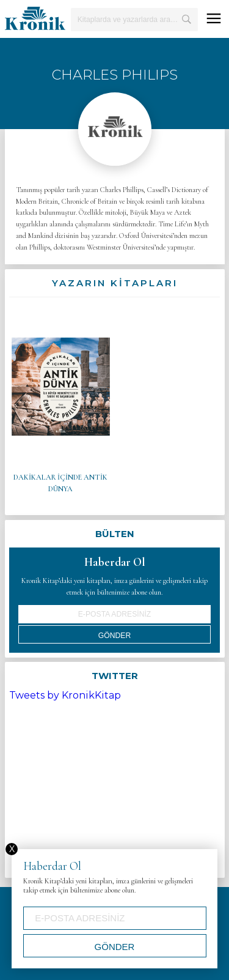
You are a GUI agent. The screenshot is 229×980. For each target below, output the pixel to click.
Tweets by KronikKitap (65, 695)
